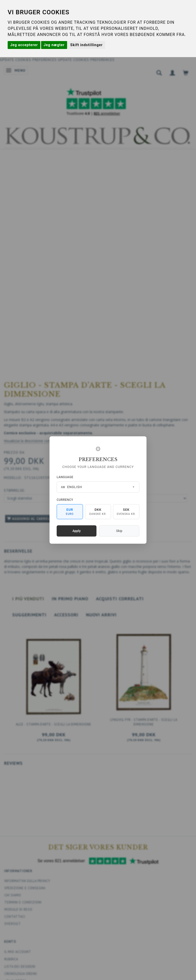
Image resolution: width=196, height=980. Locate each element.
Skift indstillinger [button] (86, 45)
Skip (119, 531)
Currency (65, 500)
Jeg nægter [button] (54, 45)
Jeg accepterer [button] (24, 45)
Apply (77, 531)
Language (65, 477)
